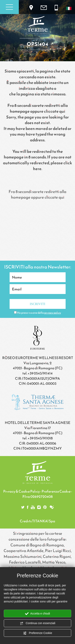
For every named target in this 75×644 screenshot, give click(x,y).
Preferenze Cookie (38, 633)
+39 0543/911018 (40, 438)
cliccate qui (55, 111)
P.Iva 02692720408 (37, 497)
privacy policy (53, 313)
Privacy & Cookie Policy (21, 491)
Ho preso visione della (39, 313)
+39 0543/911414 (40, 373)
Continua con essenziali (38, 623)
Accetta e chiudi (37, 614)
